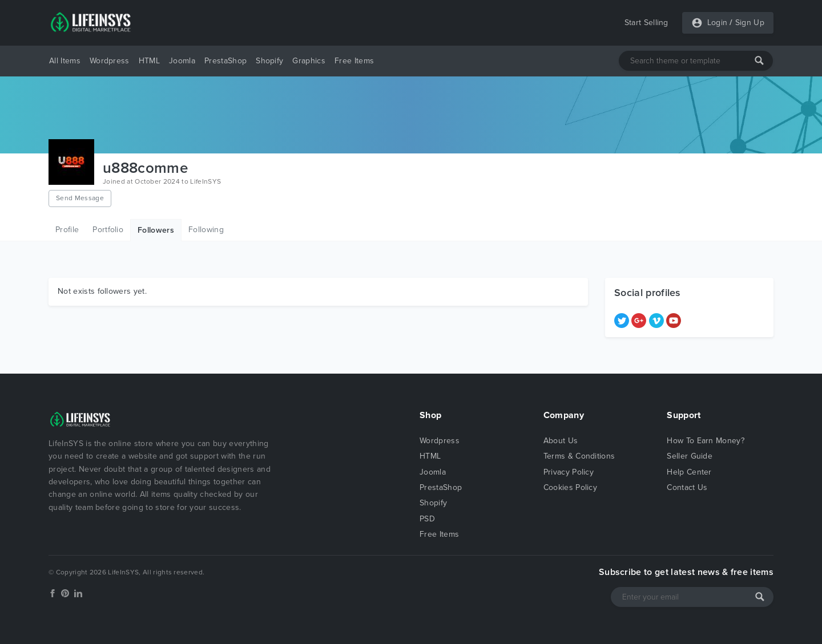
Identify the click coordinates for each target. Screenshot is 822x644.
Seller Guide (690, 456)
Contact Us (687, 487)
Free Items (354, 61)
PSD (427, 519)
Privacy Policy (569, 472)
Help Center (689, 472)
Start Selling (646, 23)
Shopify (269, 61)
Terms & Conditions (579, 456)
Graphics (309, 61)
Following (206, 230)
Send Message (80, 198)
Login (718, 23)
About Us (561, 441)
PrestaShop (225, 61)
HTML (149, 61)
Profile (67, 230)
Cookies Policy (570, 487)
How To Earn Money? (706, 441)
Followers (156, 230)
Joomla (182, 61)
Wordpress (110, 61)
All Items (65, 61)
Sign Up (750, 23)
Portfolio (108, 230)
